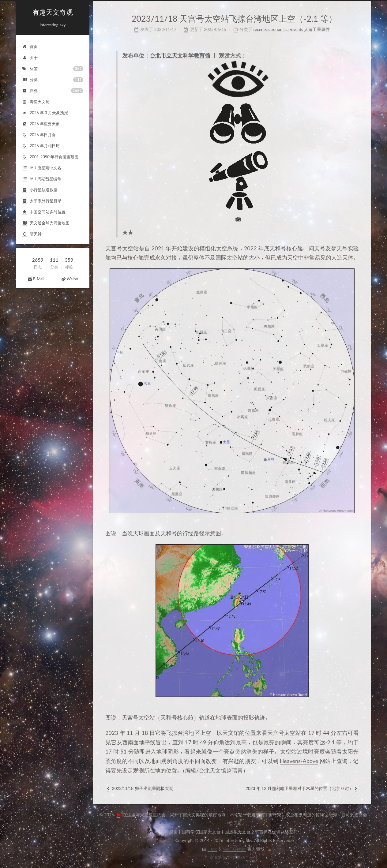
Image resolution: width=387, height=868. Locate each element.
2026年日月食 (39, 135)
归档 (53, 91)
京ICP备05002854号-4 (233, 857)
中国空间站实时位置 (44, 212)
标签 (53, 69)
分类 (53, 80)
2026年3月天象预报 (45, 113)
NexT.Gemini (234, 849)
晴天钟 (32, 234)
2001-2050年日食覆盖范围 (50, 157)
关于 (30, 58)
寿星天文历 (36, 102)
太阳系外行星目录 (42, 201)
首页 (30, 47)
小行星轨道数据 (40, 190)
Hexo (212, 849)
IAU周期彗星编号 (42, 179)
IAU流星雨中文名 (42, 168)
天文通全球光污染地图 (46, 223)
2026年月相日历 (41, 146)
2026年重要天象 (41, 124)
